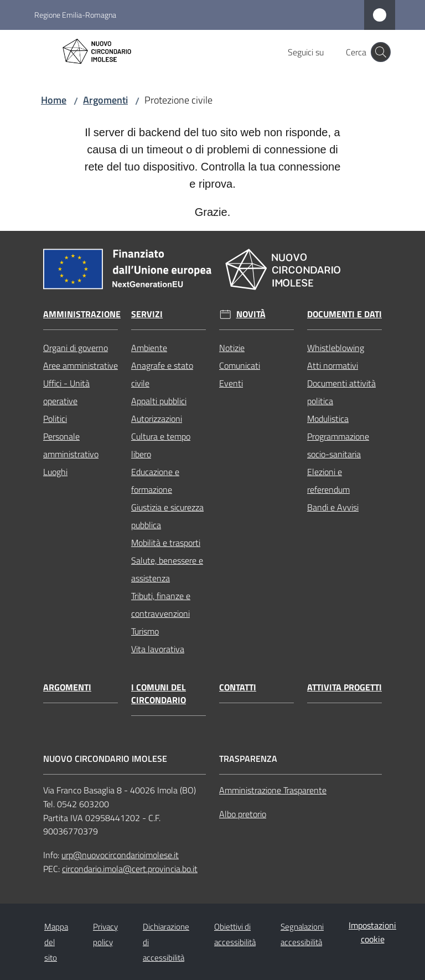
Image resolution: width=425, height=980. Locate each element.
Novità (251, 314)
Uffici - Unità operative (66, 392)
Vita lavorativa (158, 649)
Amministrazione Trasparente (273, 790)
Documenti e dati (344, 314)
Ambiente (149, 348)
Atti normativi (333, 365)
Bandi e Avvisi (333, 507)
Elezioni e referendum (328, 481)
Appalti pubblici (159, 401)
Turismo (145, 631)
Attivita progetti (344, 687)
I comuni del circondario (159, 694)
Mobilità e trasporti (166, 543)
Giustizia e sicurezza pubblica (167, 516)
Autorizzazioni (157, 419)
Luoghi (55, 472)
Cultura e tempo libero (161, 445)
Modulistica (328, 419)
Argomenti (105, 100)
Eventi (231, 383)
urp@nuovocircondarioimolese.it (120, 855)
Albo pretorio (243, 814)
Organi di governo (76, 348)
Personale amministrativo (71, 445)
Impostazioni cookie (372, 932)
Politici (55, 419)
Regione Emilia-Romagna (75, 15)
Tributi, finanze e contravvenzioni (161, 605)
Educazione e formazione (155, 481)
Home (54, 100)
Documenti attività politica (341, 392)
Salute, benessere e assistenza (167, 569)
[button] (381, 52)
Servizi (147, 314)
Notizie (232, 348)
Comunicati (240, 365)
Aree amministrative (81, 365)
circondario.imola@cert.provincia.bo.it (130, 869)
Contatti (238, 687)
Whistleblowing (336, 348)
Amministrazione (82, 314)
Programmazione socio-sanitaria (338, 445)
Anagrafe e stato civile (162, 374)
